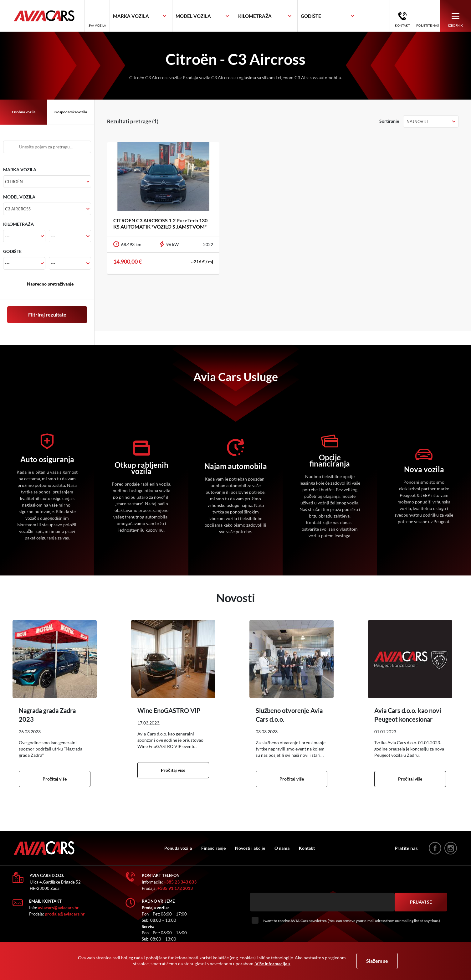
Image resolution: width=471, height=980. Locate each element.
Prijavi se (421, 902)
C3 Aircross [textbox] (18, 209)
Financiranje (213, 848)
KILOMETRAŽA (18, 224)
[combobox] (141, 16)
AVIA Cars (49, 16)
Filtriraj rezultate (47, 315)
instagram (451, 848)
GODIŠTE (12, 251)
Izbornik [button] (456, 19)
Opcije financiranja (330, 461)
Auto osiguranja (47, 459)
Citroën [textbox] (14, 182)
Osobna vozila (24, 112)
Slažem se (377, 961)
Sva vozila (97, 25)
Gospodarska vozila (71, 112)
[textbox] (131, 16)
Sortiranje (389, 121)
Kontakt (402, 25)
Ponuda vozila (178, 848)
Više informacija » (272, 964)
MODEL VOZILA (19, 197)
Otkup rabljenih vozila (141, 468)
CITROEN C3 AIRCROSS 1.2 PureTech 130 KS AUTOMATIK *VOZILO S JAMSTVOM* (160, 223)
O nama (282, 848)
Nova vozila (424, 469)
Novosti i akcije (250, 848)
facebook (435, 848)
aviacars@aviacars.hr (58, 908)
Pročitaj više (55, 779)
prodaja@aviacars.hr (65, 914)
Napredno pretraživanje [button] (50, 284)
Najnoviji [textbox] (417, 121)
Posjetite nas (427, 25)
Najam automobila (236, 466)
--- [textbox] (7, 236)
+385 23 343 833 (180, 882)
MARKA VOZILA (20, 170)
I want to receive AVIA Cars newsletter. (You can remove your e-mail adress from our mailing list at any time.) (351, 921)
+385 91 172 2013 (175, 888)
